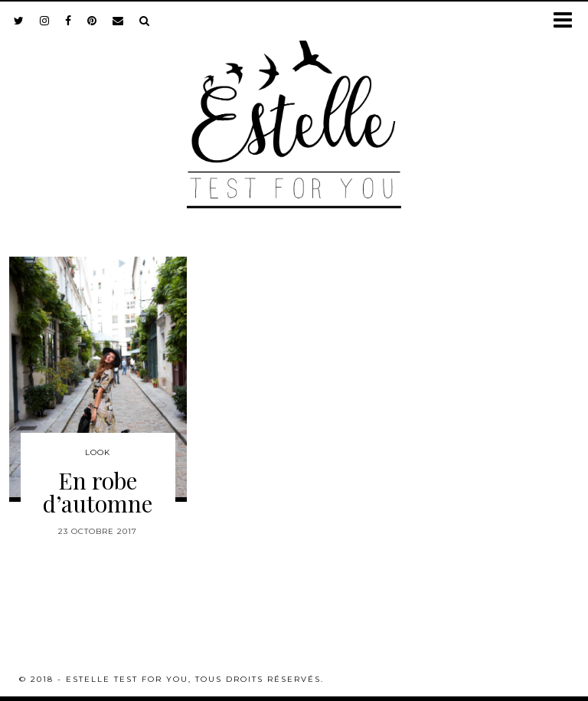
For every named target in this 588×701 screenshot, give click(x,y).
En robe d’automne (98, 492)
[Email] (118, 21)
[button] (568, 21)
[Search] (145, 21)
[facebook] (69, 21)
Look (98, 452)
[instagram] (45, 21)
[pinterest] (92, 21)
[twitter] (19, 21)
